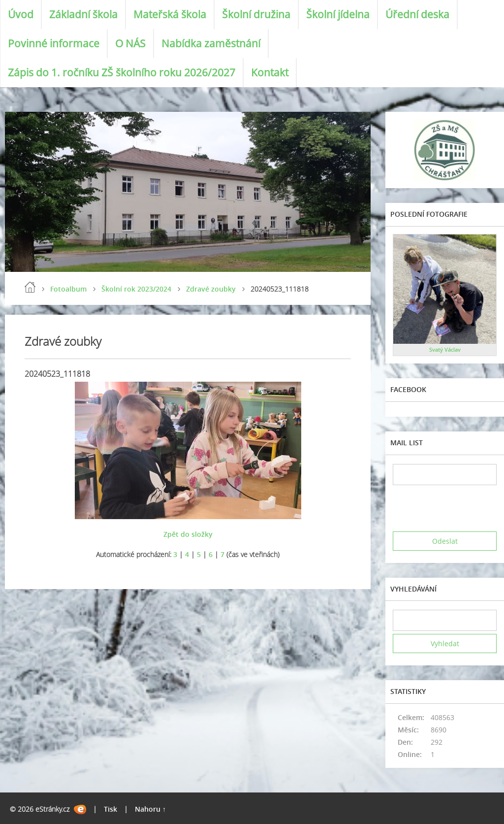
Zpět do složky (188, 534)
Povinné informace (54, 43)
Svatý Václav (445, 349)
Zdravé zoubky (211, 289)
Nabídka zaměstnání (211, 43)
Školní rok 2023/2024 (136, 289)
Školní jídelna (338, 14)
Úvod (21, 14)
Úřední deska (417, 14)
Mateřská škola (170, 14)
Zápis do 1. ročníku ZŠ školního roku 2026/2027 (122, 72)
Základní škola (83, 14)
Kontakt (270, 72)
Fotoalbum (68, 289)
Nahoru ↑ (150, 809)
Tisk (110, 809)
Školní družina (256, 14)
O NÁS (130, 43)
